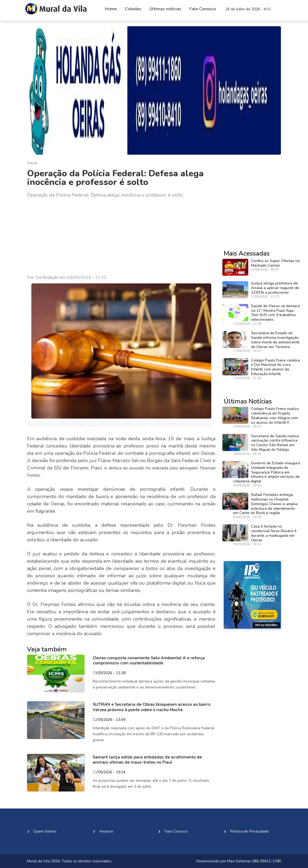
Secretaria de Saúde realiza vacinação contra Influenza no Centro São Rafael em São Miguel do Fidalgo (275, 443)
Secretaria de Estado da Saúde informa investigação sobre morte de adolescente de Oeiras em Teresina (275, 340)
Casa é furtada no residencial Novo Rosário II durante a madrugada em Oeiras (274, 533)
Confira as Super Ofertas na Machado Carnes (275, 263)
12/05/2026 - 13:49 (109, 720)
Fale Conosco (203, 9)
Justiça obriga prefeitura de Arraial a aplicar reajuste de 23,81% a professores (275, 288)
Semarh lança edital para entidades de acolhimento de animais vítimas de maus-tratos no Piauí (147, 760)
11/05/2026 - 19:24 (109, 773)
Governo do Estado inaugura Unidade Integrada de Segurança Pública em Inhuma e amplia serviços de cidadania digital (267, 472)
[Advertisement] (121, 237)
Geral (32, 163)
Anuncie (106, 831)
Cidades (133, 9)
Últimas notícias (165, 9)
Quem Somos (45, 831)
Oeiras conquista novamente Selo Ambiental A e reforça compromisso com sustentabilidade (149, 660)
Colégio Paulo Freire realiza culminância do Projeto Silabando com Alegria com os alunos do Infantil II (275, 415)
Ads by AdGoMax (266, 625)
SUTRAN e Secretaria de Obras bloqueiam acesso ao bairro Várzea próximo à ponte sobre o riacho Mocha (152, 707)
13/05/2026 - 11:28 (109, 673)
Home (111, 9)
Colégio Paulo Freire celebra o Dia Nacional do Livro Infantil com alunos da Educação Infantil (275, 367)
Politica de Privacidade (250, 831)
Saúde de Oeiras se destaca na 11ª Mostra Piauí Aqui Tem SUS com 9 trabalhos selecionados (275, 313)
